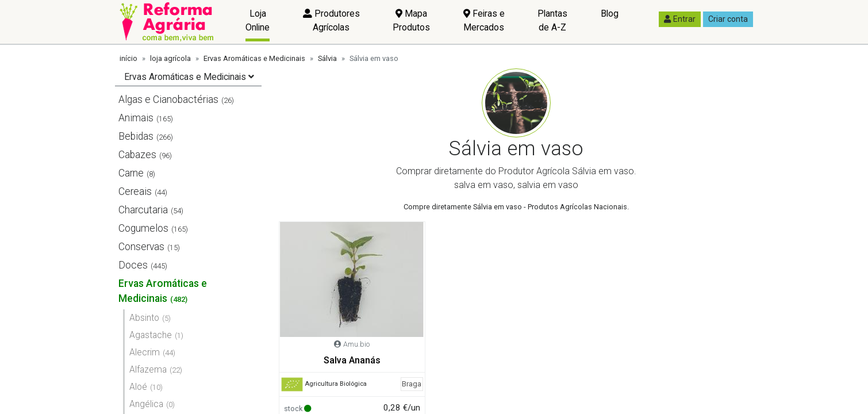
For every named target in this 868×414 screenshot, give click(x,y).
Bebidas (136, 136)
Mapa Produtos (411, 20)
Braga (412, 384)
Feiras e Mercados (484, 20)
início (128, 58)
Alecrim (145, 352)
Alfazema (148, 369)
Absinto (144, 318)
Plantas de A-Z (552, 20)
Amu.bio (356, 344)
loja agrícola (170, 58)
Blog (610, 14)
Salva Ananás (352, 360)
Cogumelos (143, 228)
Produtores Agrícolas (331, 20)
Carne (131, 173)
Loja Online (258, 20)
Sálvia (327, 58)
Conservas (141, 247)
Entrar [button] (680, 19)
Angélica (146, 404)
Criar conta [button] (728, 19)
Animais (136, 118)
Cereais (135, 191)
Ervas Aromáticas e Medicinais (254, 58)
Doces (133, 265)
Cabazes (137, 155)
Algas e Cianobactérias (168, 99)
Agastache (151, 335)
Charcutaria (143, 210)
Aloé (138, 387)
